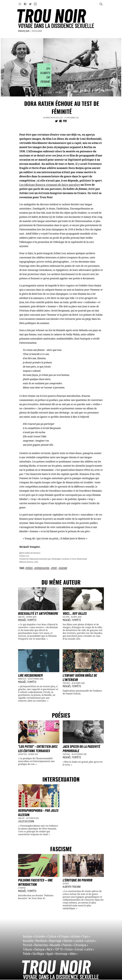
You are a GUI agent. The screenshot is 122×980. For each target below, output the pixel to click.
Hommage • (62, 953)
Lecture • (91, 941)
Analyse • (28, 936)
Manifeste (22, 679)
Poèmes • (68, 945)
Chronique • (81, 945)
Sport (54, 568)
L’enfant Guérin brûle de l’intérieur (80, 677)
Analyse (22, 617)
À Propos (22, 888)
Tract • (86, 936)
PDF (65, 121)
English (37, 31)
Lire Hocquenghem (30, 675)
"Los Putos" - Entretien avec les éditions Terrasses (38, 749)
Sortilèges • (39, 953)
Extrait (66, 883)
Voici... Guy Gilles (75, 613)
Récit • (50, 949)
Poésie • (28, 953)
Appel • (51, 953)
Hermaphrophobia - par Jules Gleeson (38, 812)
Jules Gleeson (26, 821)
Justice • (80, 941)
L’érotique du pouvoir (78, 880)
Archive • (76, 936)
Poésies (29, 568)
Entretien (23, 754)
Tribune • (28, 949)
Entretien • (41, 936)
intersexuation (42, 568)
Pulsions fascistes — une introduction (35, 882)
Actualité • (29, 941)
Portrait (67, 683)
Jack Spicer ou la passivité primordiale (81, 749)
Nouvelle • (56, 945)
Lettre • (90, 949)
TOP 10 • (60, 949)
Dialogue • (40, 949)
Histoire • (69, 941)
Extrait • (80, 949)
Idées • (74, 953)
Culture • (53, 936)
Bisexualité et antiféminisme (38, 613)
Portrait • (28, 945)
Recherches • (42, 945)
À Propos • (65, 936)
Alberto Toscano (72, 887)
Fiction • (70, 949)
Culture (66, 617)
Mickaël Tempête (27, 620)
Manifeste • (42, 941)
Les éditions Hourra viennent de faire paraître (50, 185)
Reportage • (56, 941)
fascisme (63, 568)
